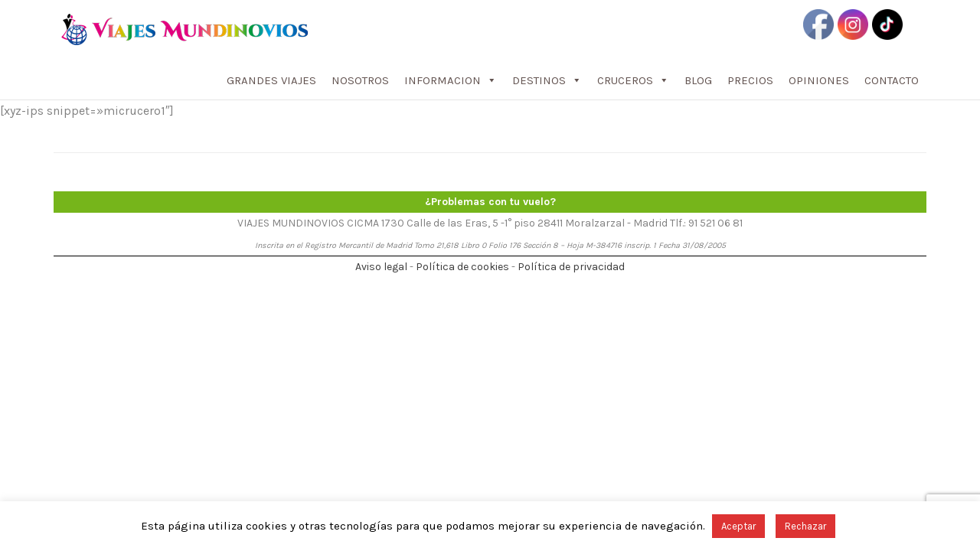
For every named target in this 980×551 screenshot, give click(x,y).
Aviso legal (381, 267)
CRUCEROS (633, 80)
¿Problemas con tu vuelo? (490, 202)
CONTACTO (892, 80)
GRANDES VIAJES (271, 80)
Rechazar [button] (805, 526)
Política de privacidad (571, 267)
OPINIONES (819, 80)
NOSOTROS (360, 80)
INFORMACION (451, 80)
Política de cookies (462, 267)
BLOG (698, 80)
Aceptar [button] (738, 526)
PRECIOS (750, 80)
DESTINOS (547, 80)
